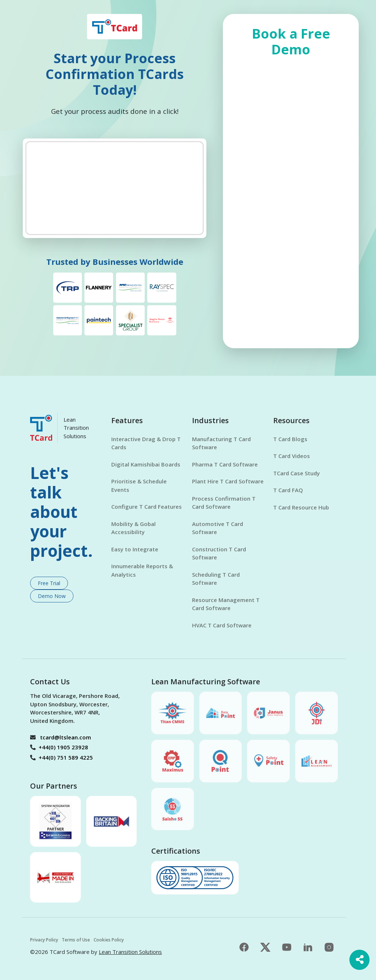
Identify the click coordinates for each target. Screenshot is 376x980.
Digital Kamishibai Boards (146, 464)
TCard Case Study (297, 473)
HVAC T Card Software (222, 625)
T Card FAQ (288, 490)
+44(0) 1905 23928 (63, 747)
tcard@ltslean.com (66, 737)
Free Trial (49, 583)
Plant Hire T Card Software (228, 481)
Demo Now (52, 596)
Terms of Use (76, 940)
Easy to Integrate (135, 549)
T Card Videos (292, 456)
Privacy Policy (44, 940)
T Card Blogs (290, 439)
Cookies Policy (109, 940)
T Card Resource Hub (301, 507)
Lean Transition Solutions (130, 952)
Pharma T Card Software (225, 464)
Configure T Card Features (147, 507)
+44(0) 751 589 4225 (66, 757)
